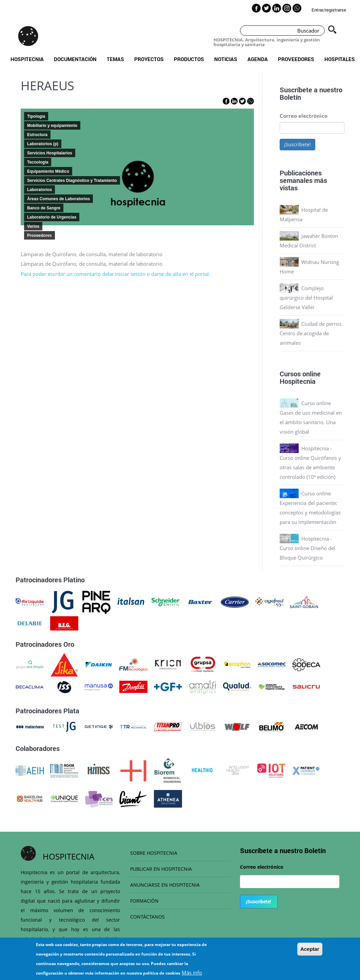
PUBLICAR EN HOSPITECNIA (161, 869)
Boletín (290, 97)
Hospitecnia (27, 59)
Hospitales (340, 59)
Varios (33, 226)
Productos (189, 59)
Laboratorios (39, 190)
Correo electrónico (304, 116)
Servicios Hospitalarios (50, 153)
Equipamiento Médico (48, 171)
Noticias (226, 59)
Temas (115, 59)
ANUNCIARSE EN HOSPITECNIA (165, 885)
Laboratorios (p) (43, 144)
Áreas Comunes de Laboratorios (58, 199)
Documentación (75, 59)
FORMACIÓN (144, 901)
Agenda (258, 59)
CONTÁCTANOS (147, 917)
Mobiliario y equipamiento (52, 126)
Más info (192, 973)
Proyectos (149, 59)
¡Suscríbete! (297, 144)
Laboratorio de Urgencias (52, 217)
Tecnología (38, 162)
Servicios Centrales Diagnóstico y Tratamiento (72, 181)
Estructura (37, 135)
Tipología (36, 116)
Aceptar (310, 949)
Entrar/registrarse (329, 10)
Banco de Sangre (44, 208)
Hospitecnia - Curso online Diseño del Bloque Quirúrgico (307, 548)
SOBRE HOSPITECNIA (154, 853)
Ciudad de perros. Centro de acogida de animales (311, 333)
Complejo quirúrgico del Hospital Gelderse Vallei (306, 298)
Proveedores (296, 59)
